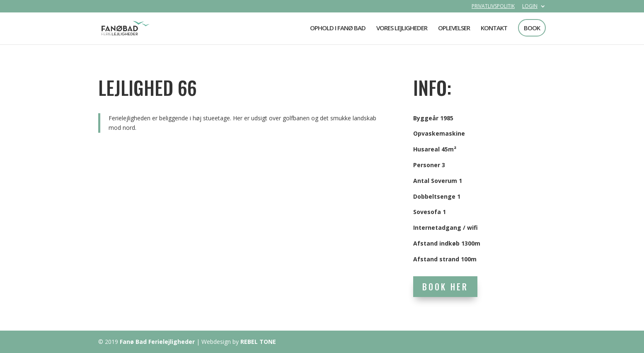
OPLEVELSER (454, 28)
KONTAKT (494, 28)
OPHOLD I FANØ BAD (338, 28)
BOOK (532, 28)
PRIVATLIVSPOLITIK (493, 7)
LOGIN (530, 7)
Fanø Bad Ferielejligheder (157, 342)
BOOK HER (445, 287)
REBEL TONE (258, 342)
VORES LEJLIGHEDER (402, 28)
